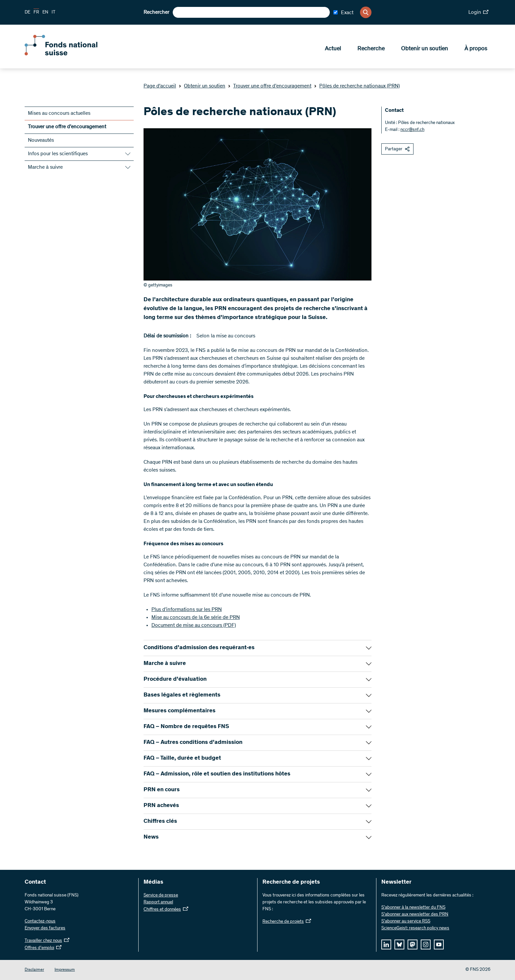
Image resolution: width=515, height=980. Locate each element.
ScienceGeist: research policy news (415, 928)
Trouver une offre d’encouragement (270, 86)
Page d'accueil (160, 86)
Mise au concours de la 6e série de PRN (196, 618)
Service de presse (161, 895)
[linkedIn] (386, 944)
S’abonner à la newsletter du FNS (413, 908)
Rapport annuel (158, 902)
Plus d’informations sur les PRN (187, 610)
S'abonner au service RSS (406, 921)
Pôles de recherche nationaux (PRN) (357, 86)
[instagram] (426, 944)
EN (45, 12)
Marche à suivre (45, 167)
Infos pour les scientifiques (58, 154)
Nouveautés (41, 140)
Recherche (371, 50)
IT (54, 12)
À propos (476, 50)
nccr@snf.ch (412, 130)
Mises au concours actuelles (59, 113)
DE (27, 12)
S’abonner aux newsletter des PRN (415, 915)
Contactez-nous (40, 921)
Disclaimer (34, 970)
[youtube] (439, 944)
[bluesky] (399, 944)
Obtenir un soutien (425, 50)
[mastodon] (413, 944)
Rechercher (156, 12)
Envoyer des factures (45, 928)
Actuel (333, 50)
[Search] (366, 12)
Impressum (65, 970)
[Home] (72, 55)
